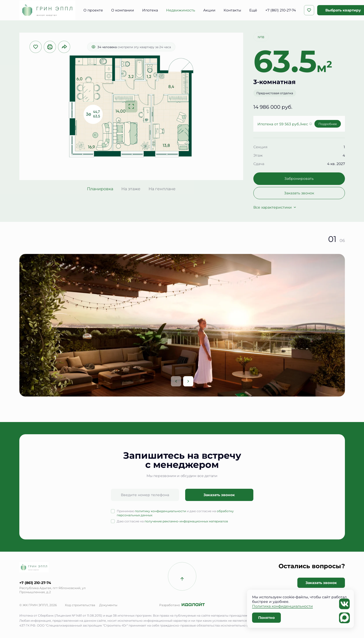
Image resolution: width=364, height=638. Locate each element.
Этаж (258, 155)
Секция (260, 147)
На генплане (162, 189)
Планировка (100, 189)
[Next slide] (188, 381)
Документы (108, 605)
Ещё (253, 10)
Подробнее (328, 124)
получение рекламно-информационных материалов (186, 521)
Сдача (259, 164)
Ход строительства (80, 605)
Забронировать (299, 178)
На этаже (131, 189)
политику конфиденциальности (160, 511)
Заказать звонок (299, 193)
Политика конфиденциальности (282, 606)
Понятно (266, 617)
